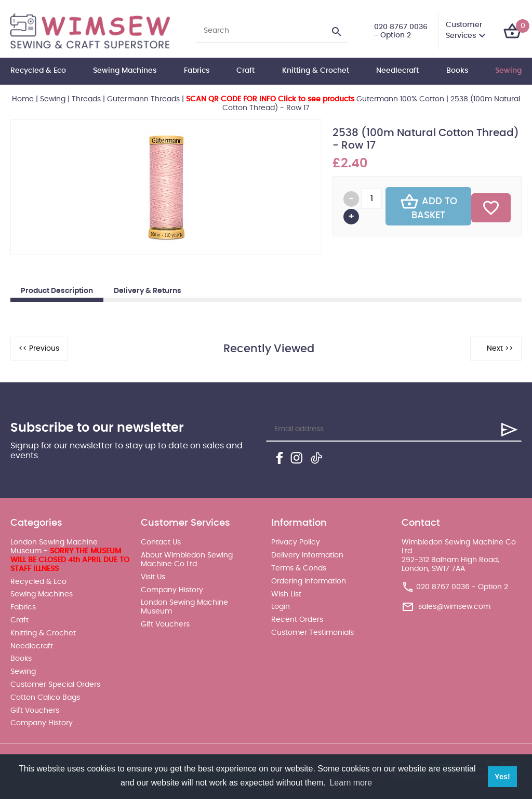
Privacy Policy (296, 542)
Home (23, 99)
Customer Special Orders (55, 685)
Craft (245, 71)
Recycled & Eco (38, 71)
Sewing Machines (125, 71)
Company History (42, 723)
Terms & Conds (299, 568)
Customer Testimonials (312, 633)
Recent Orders (297, 620)
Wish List (286, 594)
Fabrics (197, 71)
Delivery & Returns (148, 291)
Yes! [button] (502, 777)
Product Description (57, 291)
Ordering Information (309, 581)
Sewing (508, 71)
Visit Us (153, 577)
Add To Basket (429, 206)
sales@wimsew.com (454, 606)
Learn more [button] (351, 783)
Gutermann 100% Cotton (315, 99)
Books (457, 71)
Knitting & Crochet (316, 71)
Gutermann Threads (143, 99)
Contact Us (161, 542)
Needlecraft (397, 71)
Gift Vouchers (35, 711)
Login (281, 607)
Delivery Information (307, 555)
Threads (86, 99)
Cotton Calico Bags (45, 698)
